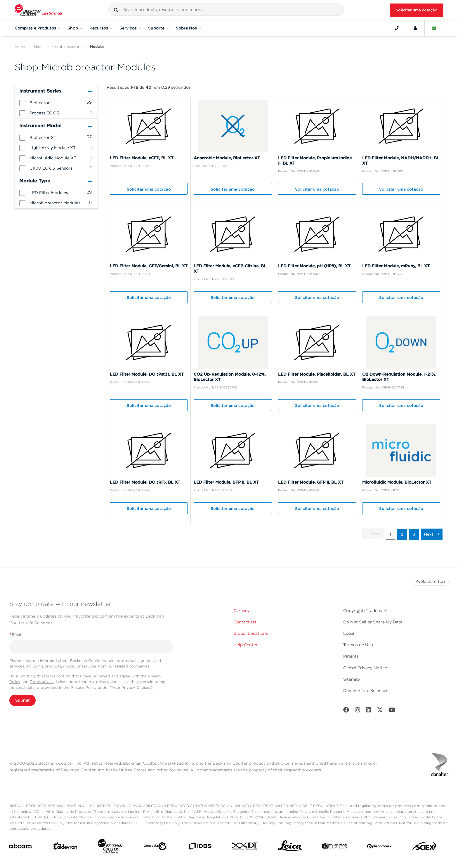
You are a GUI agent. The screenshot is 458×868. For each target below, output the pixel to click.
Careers (241, 611)
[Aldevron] (65, 847)
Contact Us (245, 622)
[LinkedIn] (369, 711)
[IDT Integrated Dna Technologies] (245, 847)
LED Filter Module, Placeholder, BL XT (317, 374)
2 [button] (402, 534)
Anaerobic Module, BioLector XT (227, 158)
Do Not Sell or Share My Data (373, 622)
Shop (38, 47)
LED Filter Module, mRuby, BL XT (396, 266)
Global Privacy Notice (365, 668)
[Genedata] (155, 847)
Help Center (246, 645)
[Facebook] (346, 711)
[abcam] (20, 847)
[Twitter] (380, 711)
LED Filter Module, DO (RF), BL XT (145, 482)
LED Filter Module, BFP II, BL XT (226, 482)
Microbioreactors (66, 47)
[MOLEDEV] (334, 847)
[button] (116, 10)
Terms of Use (42, 682)
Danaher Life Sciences (366, 691)
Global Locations (251, 633)
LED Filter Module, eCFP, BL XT (142, 158)
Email (16, 635)
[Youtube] (392, 711)
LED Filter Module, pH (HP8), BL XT (314, 266)
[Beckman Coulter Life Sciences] (110, 847)
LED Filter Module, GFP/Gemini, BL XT (149, 266)
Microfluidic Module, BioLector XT (397, 482)
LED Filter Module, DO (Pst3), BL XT (147, 374)
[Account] (415, 28)
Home (20, 47)
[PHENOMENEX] (379, 847)
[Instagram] (358, 711)
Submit (22, 700)
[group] (56, 102)
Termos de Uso (358, 645)
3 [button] (414, 534)
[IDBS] (200, 847)
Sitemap (352, 679)
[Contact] (397, 28)
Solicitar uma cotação (417, 10)
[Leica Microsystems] (290, 847)
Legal (349, 633)
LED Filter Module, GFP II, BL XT (311, 482)
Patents (351, 656)
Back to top (430, 581)
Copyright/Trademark (365, 611)
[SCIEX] (424, 847)
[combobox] (226, 10)
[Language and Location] (434, 28)
